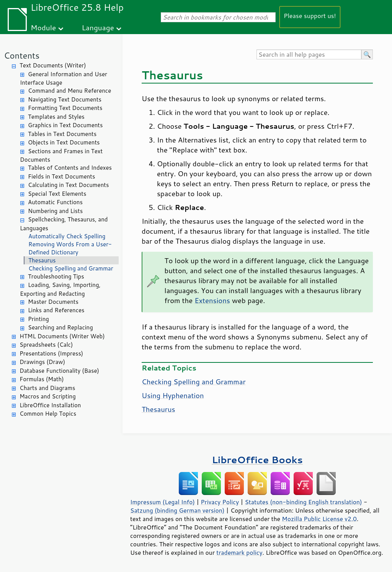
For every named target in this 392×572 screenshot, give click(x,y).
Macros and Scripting (48, 396)
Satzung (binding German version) (177, 510)
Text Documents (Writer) (53, 65)
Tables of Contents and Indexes (70, 168)
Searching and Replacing (60, 327)
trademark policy (239, 552)
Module (43, 27)
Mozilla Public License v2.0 (319, 519)
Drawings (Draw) (42, 362)
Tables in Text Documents (62, 134)
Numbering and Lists (55, 211)
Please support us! (310, 16)
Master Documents (53, 302)
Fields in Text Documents (61, 176)
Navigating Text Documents (65, 99)
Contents (22, 55)
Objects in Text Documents (64, 142)
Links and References (56, 310)
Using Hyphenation (173, 395)
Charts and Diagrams (47, 388)
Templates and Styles (56, 117)
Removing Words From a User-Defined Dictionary (70, 248)
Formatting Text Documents (65, 108)
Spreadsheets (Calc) (46, 345)
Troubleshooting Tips (56, 276)
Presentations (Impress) (51, 353)
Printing (38, 319)
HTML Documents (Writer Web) (62, 336)
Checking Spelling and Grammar (71, 268)
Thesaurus (42, 260)
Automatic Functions (55, 202)
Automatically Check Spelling (67, 236)
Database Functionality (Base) (59, 371)
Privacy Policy (220, 502)
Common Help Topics (48, 414)
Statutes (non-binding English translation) (303, 502)
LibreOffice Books (257, 460)
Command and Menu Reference (69, 91)
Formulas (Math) (42, 379)
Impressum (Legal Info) (163, 502)
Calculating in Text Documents (68, 185)
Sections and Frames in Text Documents (61, 156)
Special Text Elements (57, 194)
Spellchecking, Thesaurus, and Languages (64, 224)
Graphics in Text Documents (65, 125)
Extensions (212, 300)
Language (98, 27)
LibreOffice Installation (50, 405)
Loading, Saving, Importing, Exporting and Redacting (60, 289)
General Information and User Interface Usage (64, 79)
